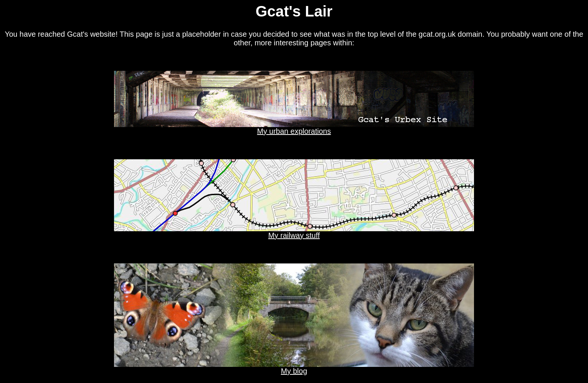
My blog (294, 368)
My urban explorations (294, 128)
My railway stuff (294, 232)
